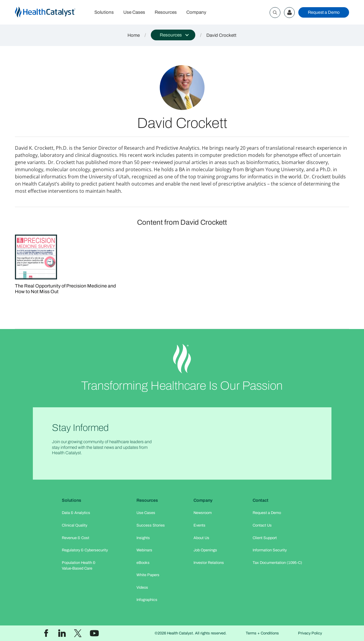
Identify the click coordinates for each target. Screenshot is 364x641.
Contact (261, 500)
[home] (52, 12)
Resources (166, 12)
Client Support (265, 538)
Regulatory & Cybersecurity (85, 550)
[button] (173, 35)
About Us (201, 538)
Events (199, 525)
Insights (143, 538)
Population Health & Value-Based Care (79, 566)
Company (196, 12)
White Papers (148, 575)
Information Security (270, 550)
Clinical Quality (75, 525)
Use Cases (134, 12)
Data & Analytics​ (76, 513)
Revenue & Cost (76, 538)
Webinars (144, 550)
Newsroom (203, 513)
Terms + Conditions (262, 633)
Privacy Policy (310, 633)
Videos (142, 588)
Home (134, 35)
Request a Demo (324, 12)
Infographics (147, 600)
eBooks (143, 563)
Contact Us (262, 525)
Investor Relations (209, 563)
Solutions (104, 12)
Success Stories (151, 525)
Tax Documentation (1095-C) (277, 563)
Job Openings (205, 550)
